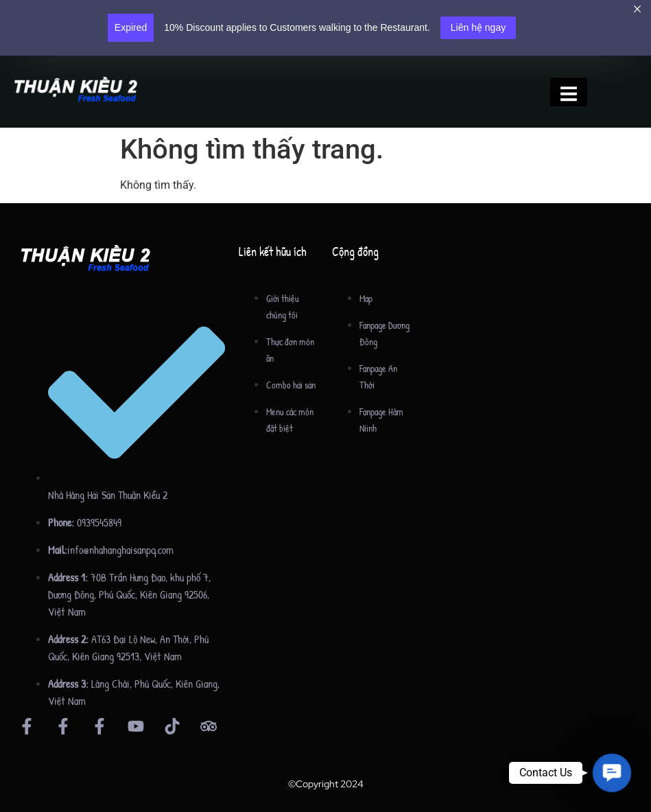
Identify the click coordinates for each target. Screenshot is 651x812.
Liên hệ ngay (478, 27)
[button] (612, 773)
